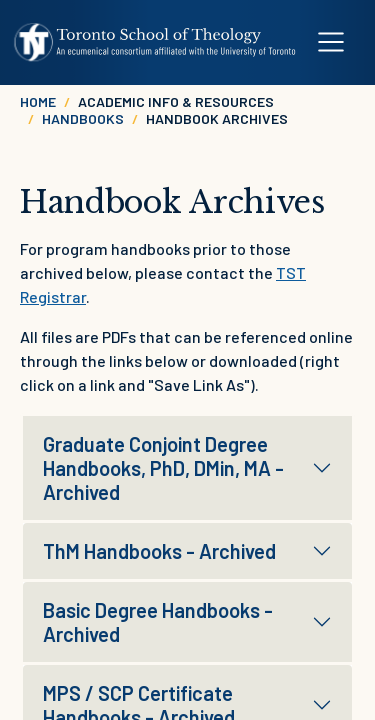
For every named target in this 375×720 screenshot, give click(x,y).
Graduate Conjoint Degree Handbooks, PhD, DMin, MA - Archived (163, 468)
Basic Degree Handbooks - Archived (158, 622)
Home (38, 101)
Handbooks (83, 118)
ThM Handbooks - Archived (159, 551)
